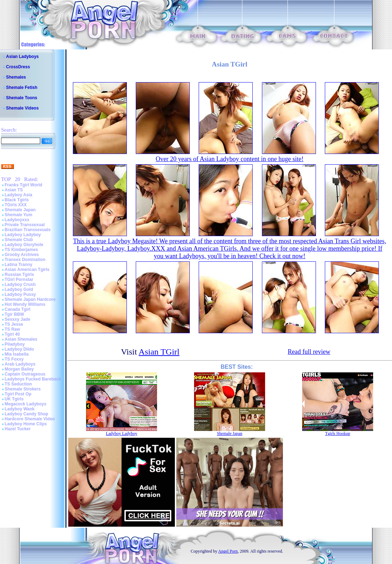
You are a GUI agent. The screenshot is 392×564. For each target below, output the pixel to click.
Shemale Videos (22, 108)
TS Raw (12, 329)
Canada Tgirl (18, 309)
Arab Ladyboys (20, 364)
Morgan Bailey (19, 369)
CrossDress (18, 67)
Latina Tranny (18, 265)
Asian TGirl (159, 352)
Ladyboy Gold (19, 289)
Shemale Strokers (23, 389)
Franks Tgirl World (23, 185)
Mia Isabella (17, 354)
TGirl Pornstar (19, 280)
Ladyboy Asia (18, 195)
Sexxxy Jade (17, 319)
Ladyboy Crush (20, 284)
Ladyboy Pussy (20, 294)
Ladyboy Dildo (19, 349)
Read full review (309, 352)
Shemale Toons (22, 98)
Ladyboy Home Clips (26, 424)
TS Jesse (14, 324)
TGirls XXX (16, 205)
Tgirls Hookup (338, 433)
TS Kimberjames (21, 250)
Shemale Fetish (22, 87)
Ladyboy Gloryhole (24, 245)
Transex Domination (25, 260)
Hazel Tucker (18, 429)
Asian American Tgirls (27, 270)
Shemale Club (19, 240)
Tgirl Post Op (18, 394)
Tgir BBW (14, 314)
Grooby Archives (22, 255)
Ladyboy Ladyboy (23, 235)
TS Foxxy (14, 359)
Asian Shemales (21, 339)
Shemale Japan (20, 210)
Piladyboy (15, 344)
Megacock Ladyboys (25, 404)
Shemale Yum (18, 215)
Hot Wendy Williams (25, 304)
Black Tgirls (17, 200)
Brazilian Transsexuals (28, 230)
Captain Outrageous (25, 374)
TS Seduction (18, 384)
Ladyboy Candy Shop (26, 414)
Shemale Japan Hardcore (30, 299)
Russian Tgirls (19, 275)
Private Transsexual (25, 225)
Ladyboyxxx (17, 220)
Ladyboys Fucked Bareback (33, 379)
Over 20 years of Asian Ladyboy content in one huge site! (230, 159)
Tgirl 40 (12, 334)
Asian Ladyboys (22, 57)
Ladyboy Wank (20, 409)
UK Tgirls (14, 399)
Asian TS (14, 190)
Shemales (16, 77)
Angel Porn (228, 551)
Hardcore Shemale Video (30, 419)
